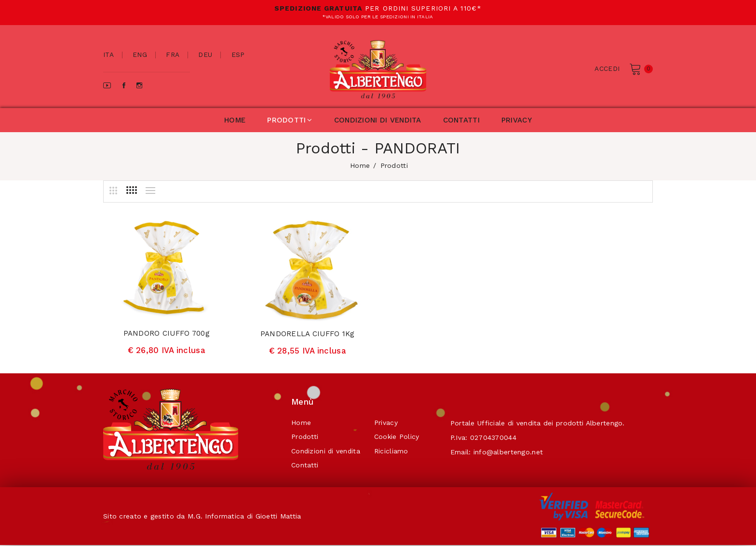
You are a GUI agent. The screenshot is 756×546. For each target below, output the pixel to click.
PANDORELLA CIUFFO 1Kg (308, 334)
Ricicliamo (393, 452)
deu (206, 55)
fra (173, 55)
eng (140, 55)
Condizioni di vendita (326, 452)
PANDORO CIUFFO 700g (167, 333)
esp (239, 55)
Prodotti (305, 437)
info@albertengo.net (511, 452)
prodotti (290, 120)
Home (301, 423)
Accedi (607, 68)
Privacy (387, 423)
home (235, 120)
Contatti (305, 466)
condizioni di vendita (378, 120)
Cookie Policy (398, 437)
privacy (517, 120)
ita (109, 55)
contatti (461, 120)
